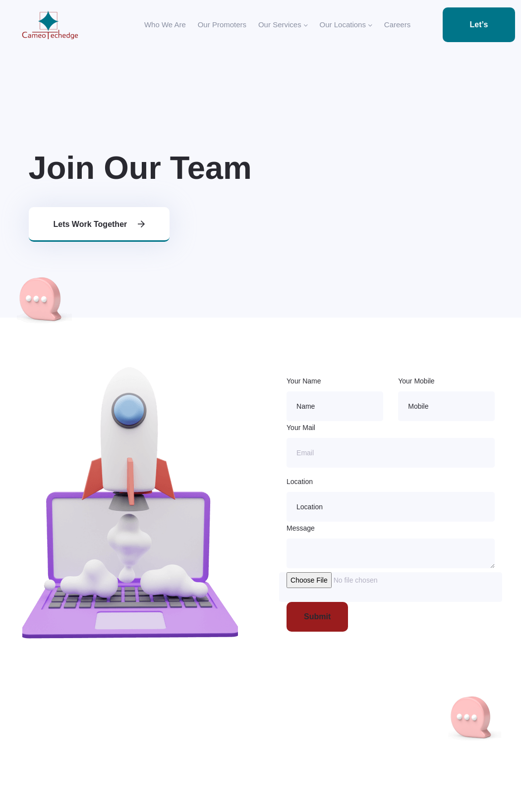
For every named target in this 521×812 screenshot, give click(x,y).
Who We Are (165, 25)
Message (301, 528)
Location (300, 482)
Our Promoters (222, 25)
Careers (397, 25)
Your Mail (301, 428)
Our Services (283, 25)
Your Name (304, 381)
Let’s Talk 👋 (479, 31)
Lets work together (99, 224)
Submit (317, 617)
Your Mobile (416, 381)
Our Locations (346, 25)
